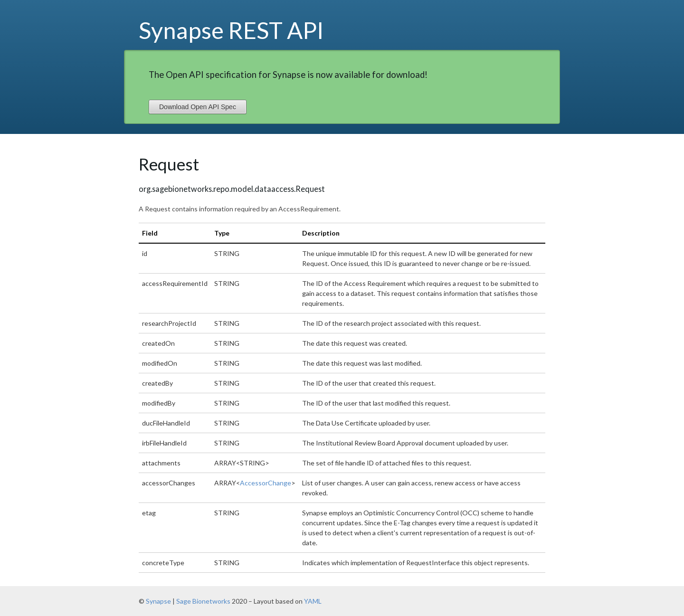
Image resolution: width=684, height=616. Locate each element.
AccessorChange (266, 483)
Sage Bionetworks (203, 601)
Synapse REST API (231, 30)
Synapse (158, 601)
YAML (313, 601)
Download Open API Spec (198, 107)
